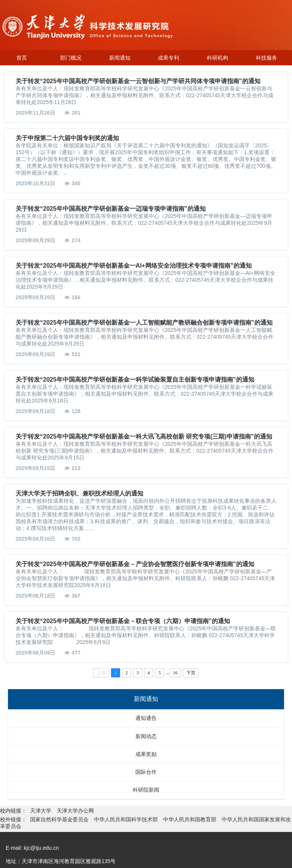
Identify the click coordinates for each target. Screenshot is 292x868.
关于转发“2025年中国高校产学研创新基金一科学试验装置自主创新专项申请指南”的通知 (135, 380)
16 (175, 673)
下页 (191, 673)
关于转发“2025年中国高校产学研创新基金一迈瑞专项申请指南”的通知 (111, 209)
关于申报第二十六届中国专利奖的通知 (67, 138)
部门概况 (71, 58)
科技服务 (267, 58)
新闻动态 (146, 736)
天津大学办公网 (75, 811)
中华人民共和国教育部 (190, 819)
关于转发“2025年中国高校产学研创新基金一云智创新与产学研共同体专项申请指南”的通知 (138, 81)
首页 (22, 58)
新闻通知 (120, 58)
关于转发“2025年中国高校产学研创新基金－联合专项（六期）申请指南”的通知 (123, 621)
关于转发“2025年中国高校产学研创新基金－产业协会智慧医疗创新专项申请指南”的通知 (135, 564)
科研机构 (217, 58)
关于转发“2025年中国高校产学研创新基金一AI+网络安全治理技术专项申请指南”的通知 (134, 266)
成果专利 (168, 58)
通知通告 (146, 718)
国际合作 (146, 772)
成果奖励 (146, 754)
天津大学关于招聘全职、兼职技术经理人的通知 (79, 493)
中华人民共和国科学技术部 (126, 819)
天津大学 (41, 811)
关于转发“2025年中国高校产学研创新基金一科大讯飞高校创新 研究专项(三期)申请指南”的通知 (144, 436)
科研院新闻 (146, 790)
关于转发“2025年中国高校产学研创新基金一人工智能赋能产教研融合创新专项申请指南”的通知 (144, 323)
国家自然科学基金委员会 (59, 819)
